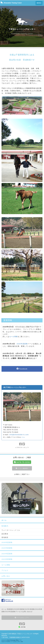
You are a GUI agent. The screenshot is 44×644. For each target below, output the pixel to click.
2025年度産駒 (30, 609)
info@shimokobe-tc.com (19, 435)
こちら (23, 437)
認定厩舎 (5, 534)
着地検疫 (5, 537)
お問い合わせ (27, 612)
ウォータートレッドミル (11, 530)
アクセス (19, 612)
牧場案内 (10, 609)
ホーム (4, 609)
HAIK (22, 642)
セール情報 (14, 337)
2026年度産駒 (22, 344)
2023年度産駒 (10, 612)
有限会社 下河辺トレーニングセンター (22, 634)
